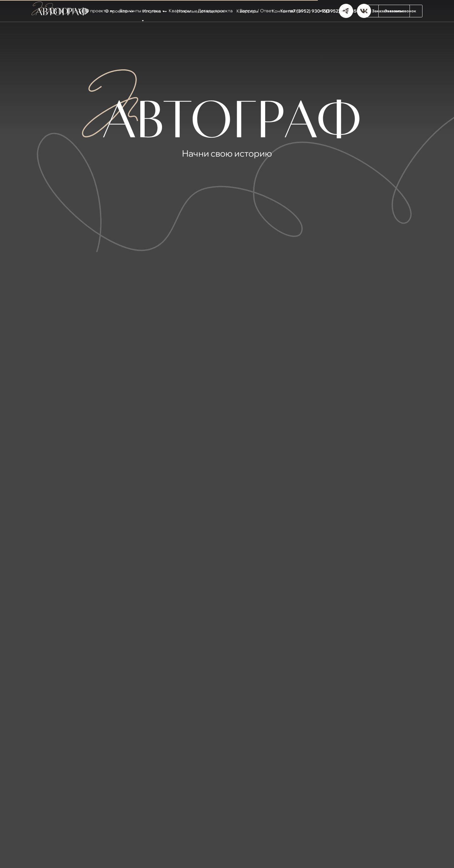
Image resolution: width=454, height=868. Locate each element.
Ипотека (152, 11)
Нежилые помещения (200, 11)
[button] (388, 11)
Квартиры (247, 11)
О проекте (116, 11)
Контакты (282, 11)
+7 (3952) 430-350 (339, 11)
